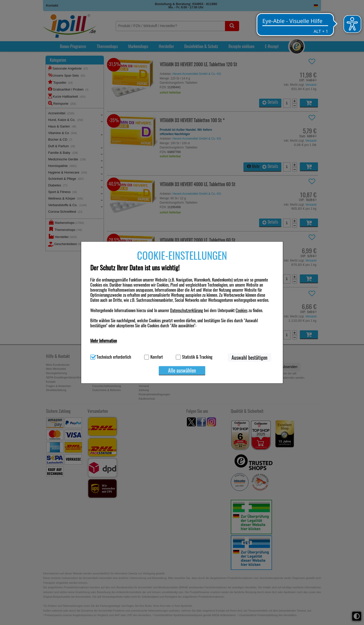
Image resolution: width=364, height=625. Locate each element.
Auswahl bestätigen (249, 358)
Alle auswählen (182, 371)
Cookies (242, 310)
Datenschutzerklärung (187, 310)
